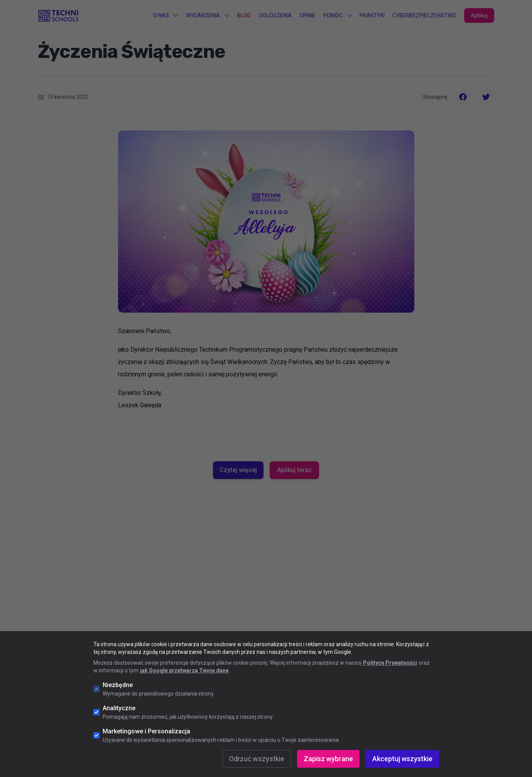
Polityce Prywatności (390, 663)
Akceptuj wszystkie (402, 759)
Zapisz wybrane (328, 759)
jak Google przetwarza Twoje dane (184, 670)
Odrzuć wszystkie (257, 759)
